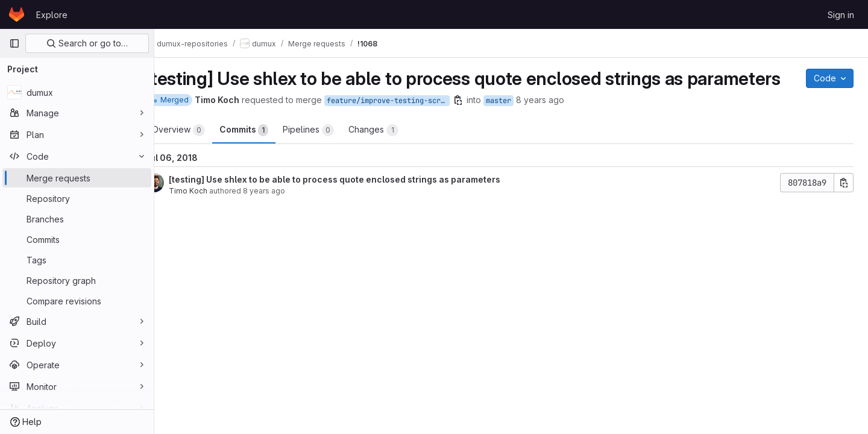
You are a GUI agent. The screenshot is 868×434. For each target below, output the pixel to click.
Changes (398, 153)
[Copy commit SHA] (844, 205)
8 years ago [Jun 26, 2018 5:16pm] (288, 213)
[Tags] (77, 260)
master (523, 123)
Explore (52, 15)
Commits (268, 153)
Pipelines (332, 153)
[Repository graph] (77, 280)
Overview (203, 153)
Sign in (841, 15)
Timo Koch (212, 213)
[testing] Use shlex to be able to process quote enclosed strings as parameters (359, 202)
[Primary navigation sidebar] (14, 43)
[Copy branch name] (482, 122)
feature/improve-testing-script (412, 123)
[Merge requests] (77, 178)
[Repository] (77, 198)
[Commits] (77, 239)
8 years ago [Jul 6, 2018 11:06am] (564, 122)
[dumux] (77, 92)
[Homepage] (17, 14)
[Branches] (77, 219)
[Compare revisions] (77, 301)
